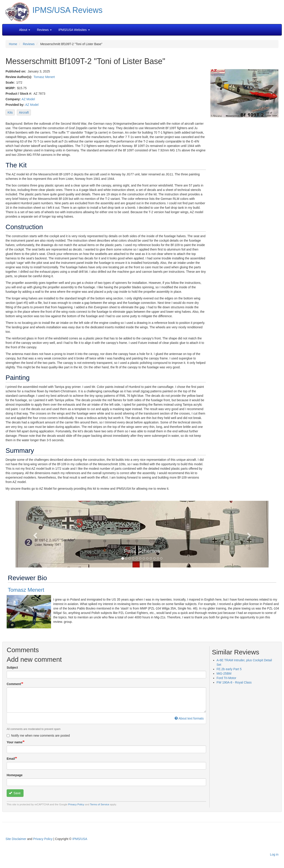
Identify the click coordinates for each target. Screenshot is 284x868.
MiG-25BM (224, 674)
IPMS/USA (80, 839)
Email (11, 759)
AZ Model (28, 99)
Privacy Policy (76, 804)
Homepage (15, 775)
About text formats (189, 718)
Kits (10, 112)
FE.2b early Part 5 (229, 669)
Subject (12, 668)
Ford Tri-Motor (226, 678)
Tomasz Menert (44, 77)
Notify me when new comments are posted (38, 736)
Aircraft (24, 112)
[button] (142, 534)
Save (15, 793)
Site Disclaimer (16, 839)
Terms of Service (100, 804)
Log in (274, 854)
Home (13, 44)
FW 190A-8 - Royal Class (234, 682)
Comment (14, 684)
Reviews (29, 44)
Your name (15, 742)
